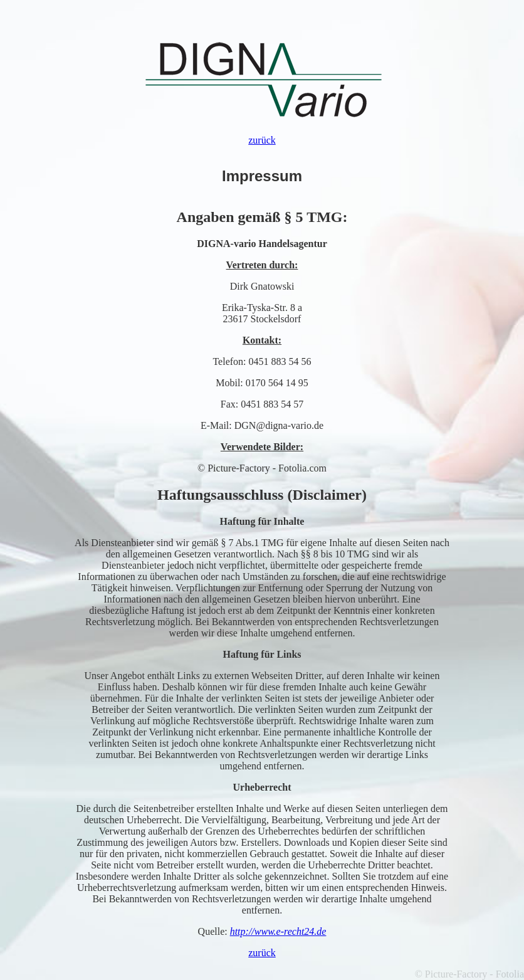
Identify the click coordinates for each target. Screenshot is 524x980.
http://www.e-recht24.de (278, 931)
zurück (262, 140)
